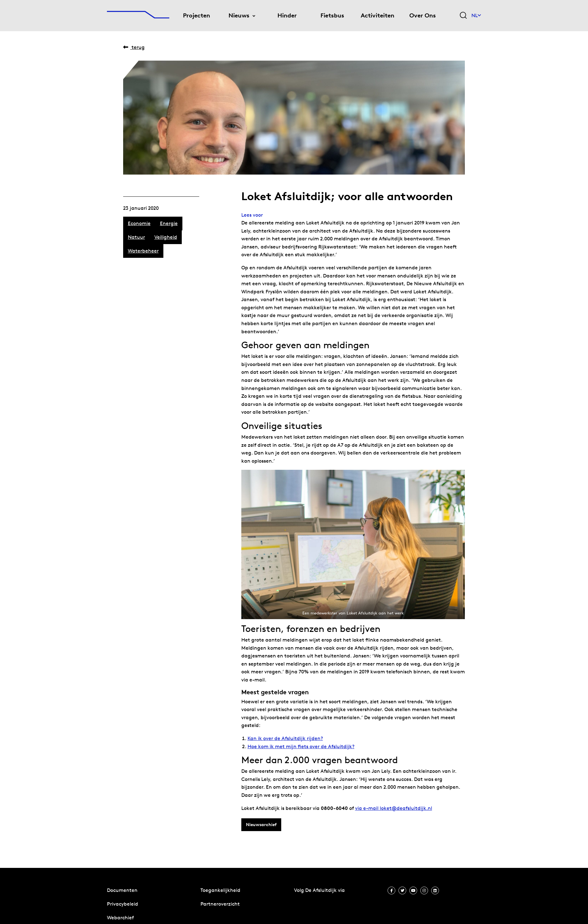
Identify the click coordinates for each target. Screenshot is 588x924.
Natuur (136, 237)
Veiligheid (166, 237)
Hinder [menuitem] (287, 15)
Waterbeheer (143, 251)
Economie (139, 223)
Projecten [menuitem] (197, 15)
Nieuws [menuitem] (239, 15)
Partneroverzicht (220, 904)
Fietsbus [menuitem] (332, 15)
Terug (134, 47)
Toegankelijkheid (220, 890)
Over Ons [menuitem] (423, 15)
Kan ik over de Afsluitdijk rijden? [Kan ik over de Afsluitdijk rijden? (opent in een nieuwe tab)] (285, 738)
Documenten (122, 890)
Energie (169, 223)
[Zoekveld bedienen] (463, 16)
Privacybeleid (123, 904)
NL (476, 15)
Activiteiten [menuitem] (378, 15)
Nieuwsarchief (261, 825)
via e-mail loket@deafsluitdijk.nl (394, 808)
